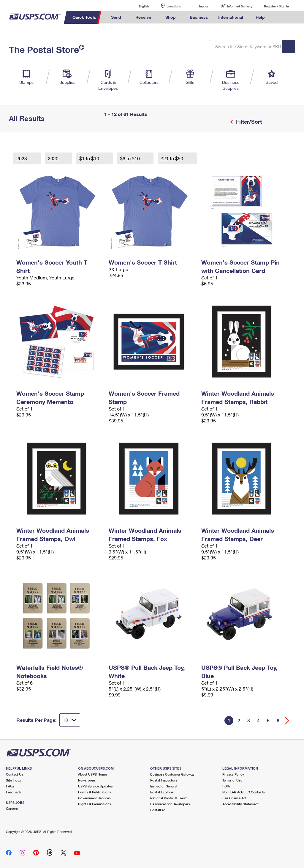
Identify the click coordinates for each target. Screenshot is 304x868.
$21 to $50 (172, 158)
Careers (12, 808)
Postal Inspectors (164, 780)
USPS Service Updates (95, 786)
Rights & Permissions (95, 804)
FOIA (226, 786)
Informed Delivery (240, 6)
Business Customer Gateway (172, 774)
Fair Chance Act (234, 798)
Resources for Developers (170, 804)
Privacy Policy (233, 774)
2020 (54, 158)
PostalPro (158, 810)
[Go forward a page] (287, 721)
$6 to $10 (130, 158)
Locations (174, 6)
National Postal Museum (169, 798)
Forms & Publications (95, 792)
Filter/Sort (248, 122)
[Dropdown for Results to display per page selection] (70, 720)
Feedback (14, 792)
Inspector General (164, 786)
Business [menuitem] (199, 17)
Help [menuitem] (260, 17)
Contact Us (15, 774)
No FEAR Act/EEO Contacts (244, 792)
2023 (22, 158)
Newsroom (87, 780)
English (138, 6)
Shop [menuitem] (171, 17)
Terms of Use (232, 780)
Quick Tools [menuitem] (84, 17)
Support (204, 6)
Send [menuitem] (116, 17)
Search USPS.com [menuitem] (280, 17)
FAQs (10, 786)
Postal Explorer (162, 792)
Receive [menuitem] (143, 17)
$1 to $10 (90, 158)
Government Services (94, 798)
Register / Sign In (276, 6)
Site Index (14, 780)
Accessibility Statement (240, 804)
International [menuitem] (231, 17)
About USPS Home (92, 774)
